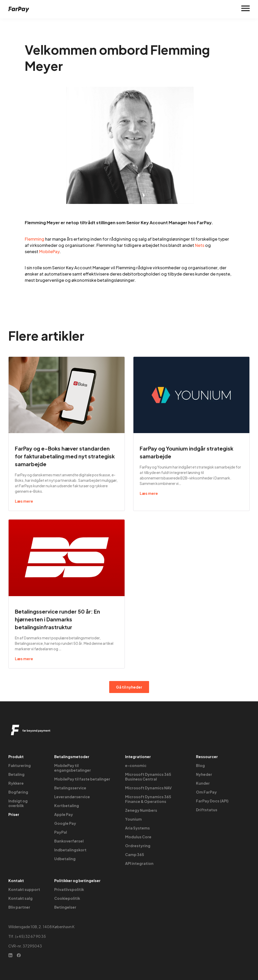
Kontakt (16, 881)
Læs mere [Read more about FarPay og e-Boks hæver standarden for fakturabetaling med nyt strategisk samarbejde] (24, 501)
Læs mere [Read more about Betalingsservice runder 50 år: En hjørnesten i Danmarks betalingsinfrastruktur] (24, 659)
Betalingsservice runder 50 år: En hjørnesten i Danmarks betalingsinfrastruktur (57, 619)
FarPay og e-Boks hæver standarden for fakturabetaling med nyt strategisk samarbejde (65, 456)
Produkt (16, 757)
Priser (14, 814)
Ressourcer (207, 757)
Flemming (35, 239)
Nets (200, 245)
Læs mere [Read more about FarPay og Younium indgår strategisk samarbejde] (149, 493)
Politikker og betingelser (77, 881)
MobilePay (49, 251)
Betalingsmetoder (72, 757)
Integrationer (138, 757)
